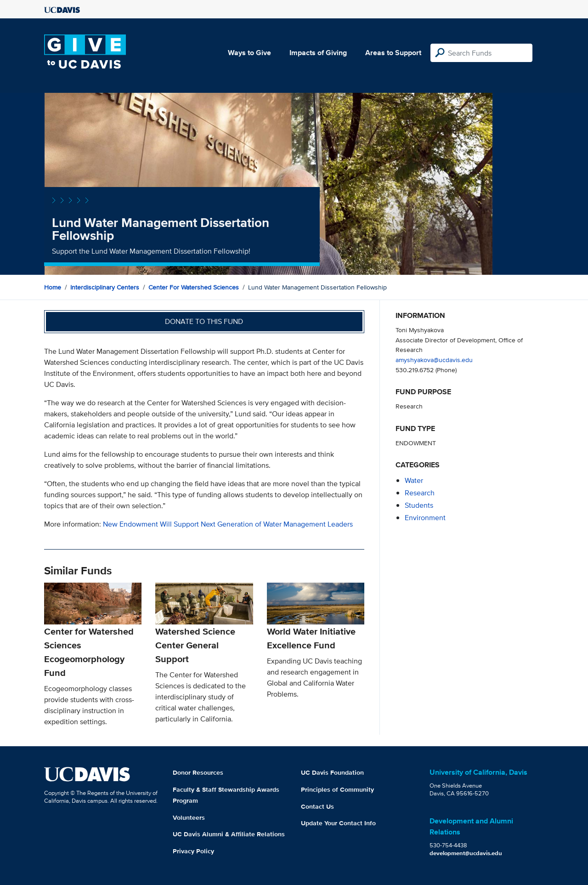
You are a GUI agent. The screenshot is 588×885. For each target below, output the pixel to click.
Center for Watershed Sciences (194, 287)
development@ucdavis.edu (466, 853)
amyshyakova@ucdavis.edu (434, 360)
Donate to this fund (204, 321)
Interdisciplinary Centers (105, 287)
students (419, 505)
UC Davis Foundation (332, 772)
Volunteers (189, 817)
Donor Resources (198, 772)
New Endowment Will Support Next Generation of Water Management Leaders (228, 524)
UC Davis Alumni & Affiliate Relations (229, 834)
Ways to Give (249, 53)
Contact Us (317, 806)
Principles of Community (337, 789)
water (414, 480)
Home (53, 287)
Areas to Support (393, 53)
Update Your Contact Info (338, 823)
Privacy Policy (193, 851)
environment (425, 518)
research (420, 493)
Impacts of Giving (318, 53)
